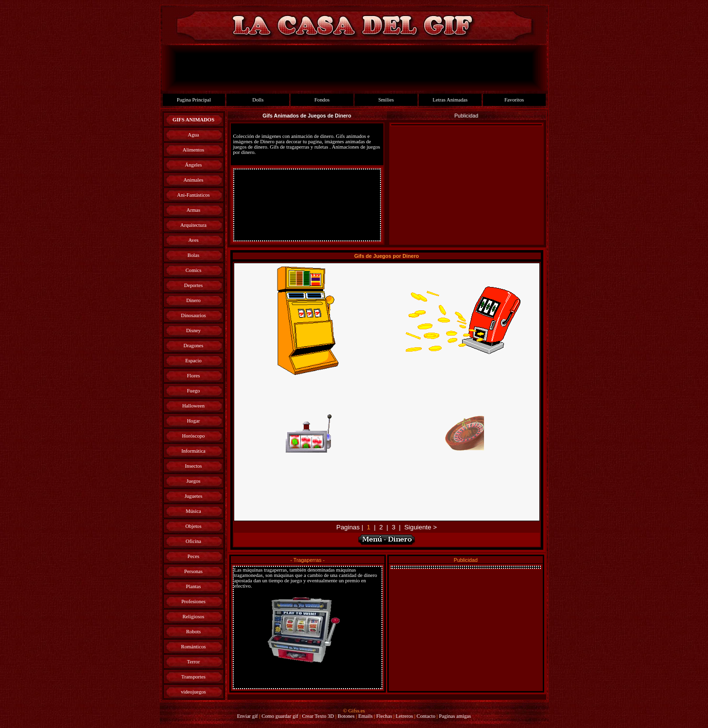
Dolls (258, 100)
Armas (193, 210)
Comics (194, 270)
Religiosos (194, 617)
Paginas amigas (455, 716)
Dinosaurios (193, 315)
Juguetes (194, 496)
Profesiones (193, 601)
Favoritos (514, 100)
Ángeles (194, 165)
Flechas (384, 716)
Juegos (193, 481)
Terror (193, 662)
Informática (193, 451)
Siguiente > (421, 527)
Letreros (404, 716)
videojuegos (193, 692)
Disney (193, 330)
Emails (365, 716)
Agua (193, 135)
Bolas (193, 255)
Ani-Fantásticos (193, 195)
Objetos (193, 526)
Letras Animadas (450, 100)
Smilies (386, 100)
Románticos (194, 647)
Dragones (194, 346)
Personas (193, 571)
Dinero (193, 300)
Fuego (194, 391)
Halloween (193, 406)
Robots (193, 632)
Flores (194, 376)
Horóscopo (194, 436)
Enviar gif (248, 716)
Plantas (194, 586)
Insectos (194, 466)
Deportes (193, 285)
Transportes (193, 677)
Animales (194, 180)
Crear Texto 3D (318, 716)
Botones (346, 716)
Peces (193, 556)
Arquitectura (193, 225)
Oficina (193, 541)
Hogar (194, 421)
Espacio (193, 361)
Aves (193, 240)
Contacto (426, 716)
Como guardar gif (280, 716)
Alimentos (193, 150)
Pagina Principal (194, 100)
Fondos (322, 100)
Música (193, 511)
